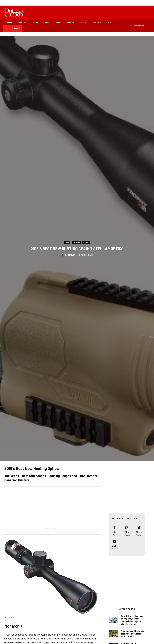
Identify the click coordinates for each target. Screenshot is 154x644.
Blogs (83, 22)
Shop (110, 22)
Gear (47, 22)
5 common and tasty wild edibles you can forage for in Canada (133, 634)
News (58, 22)
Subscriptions (13, 28)
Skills (36, 22)
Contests (97, 22)
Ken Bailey (70, 255)
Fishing (9, 22)
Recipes (70, 22)
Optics (86, 242)
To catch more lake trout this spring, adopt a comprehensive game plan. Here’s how (133, 620)
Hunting (23, 22)
